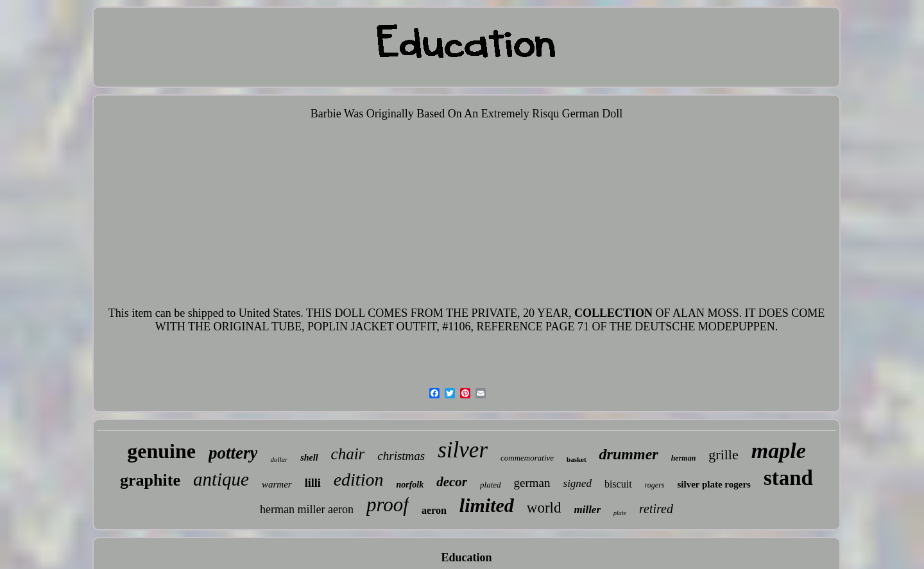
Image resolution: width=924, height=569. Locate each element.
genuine (161, 451)
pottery (233, 453)
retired (656, 509)
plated (491, 485)
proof (388, 505)
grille (723, 454)
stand (788, 478)
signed (577, 483)
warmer (277, 484)
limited (487, 505)
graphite (150, 480)
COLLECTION (613, 313)
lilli (313, 483)
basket (577, 459)
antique (221, 479)
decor (452, 482)
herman (684, 458)
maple (779, 451)
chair (348, 454)
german (532, 483)
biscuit (618, 484)
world (544, 508)
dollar (279, 459)
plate (620, 513)
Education (466, 557)
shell (309, 458)
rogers (655, 485)
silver (463, 450)
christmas (401, 456)
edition (359, 480)
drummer (629, 454)
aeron (434, 510)
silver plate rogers (714, 484)
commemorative (527, 458)
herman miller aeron (307, 509)
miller (587, 510)
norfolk (410, 485)
